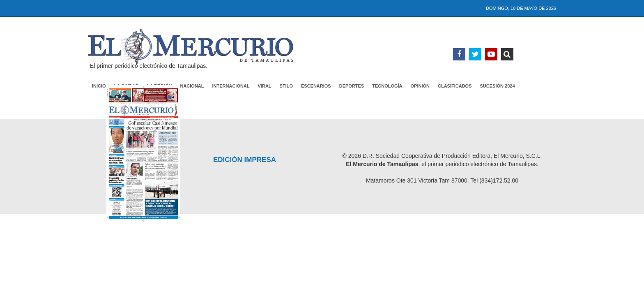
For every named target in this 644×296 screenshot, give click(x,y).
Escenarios (316, 86)
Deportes (352, 86)
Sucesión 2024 (498, 86)
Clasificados (455, 86)
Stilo (286, 86)
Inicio (99, 86)
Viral (265, 86)
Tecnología (387, 86)
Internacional (231, 86)
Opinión (420, 86)
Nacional (192, 86)
